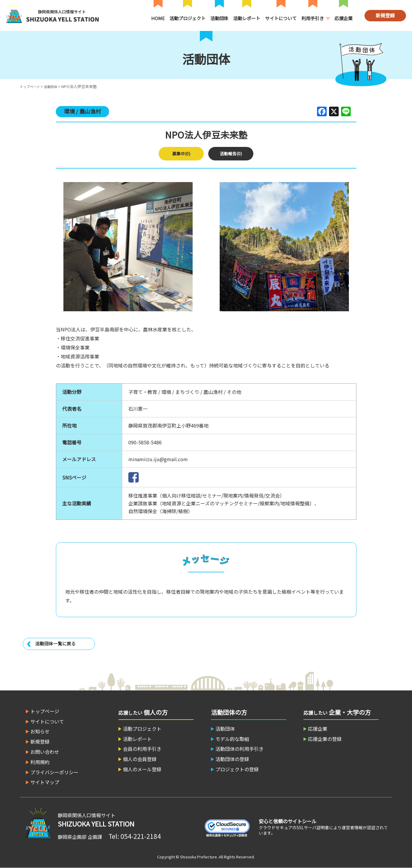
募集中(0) (181, 154)
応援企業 (343, 18)
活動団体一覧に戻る (57, 644)
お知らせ (40, 731)
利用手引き (313, 18)
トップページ (32, 86)
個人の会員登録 (140, 759)
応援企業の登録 (325, 739)
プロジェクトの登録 (237, 769)
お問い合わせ (45, 752)
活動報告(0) (231, 154)
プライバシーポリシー (54, 772)
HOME (158, 18)
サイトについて (281, 18)
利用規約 (40, 762)
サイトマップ (45, 782)
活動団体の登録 (232, 759)
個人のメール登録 (142, 769)
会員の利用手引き (142, 749)
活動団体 (219, 18)
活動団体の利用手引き (240, 749)
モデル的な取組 (232, 739)
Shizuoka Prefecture (198, 857)
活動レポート (247, 18)
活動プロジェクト (188, 18)
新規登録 (385, 15)
